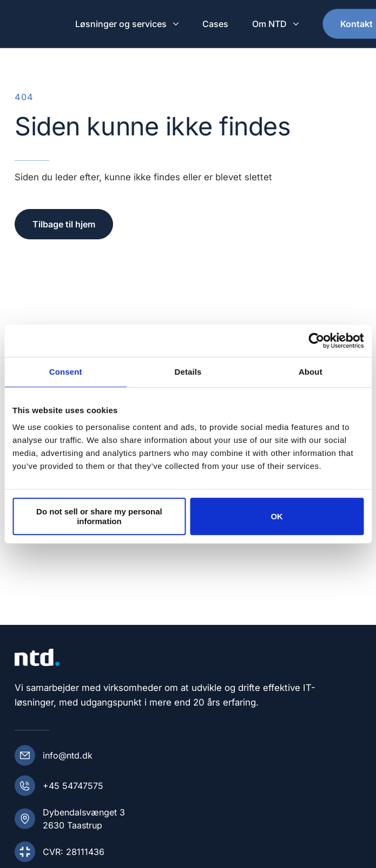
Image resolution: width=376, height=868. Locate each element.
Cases (215, 24)
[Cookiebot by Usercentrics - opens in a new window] (316, 341)
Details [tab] (188, 372)
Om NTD (269, 24)
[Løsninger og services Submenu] (177, 24)
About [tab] (311, 372)
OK (277, 516)
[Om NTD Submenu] (297, 24)
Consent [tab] (66, 372)
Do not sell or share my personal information (99, 517)
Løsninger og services (121, 24)
